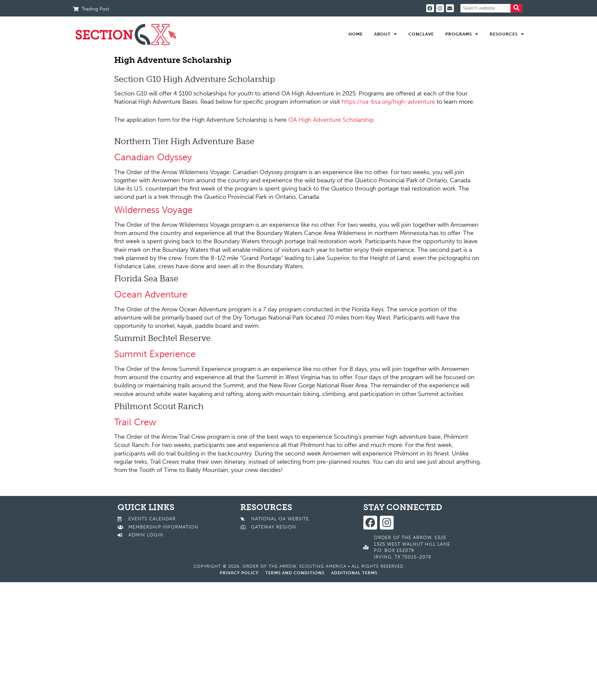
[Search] (516, 8)
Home (356, 34)
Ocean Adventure (151, 294)
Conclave (421, 34)
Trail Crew (135, 422)
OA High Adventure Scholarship (331, 120)
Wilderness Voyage (153, 210)
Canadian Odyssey (153, 157)
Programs (462, 34)
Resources (507, 34)
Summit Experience (155, 354)
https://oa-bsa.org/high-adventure (388, 102)
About (386, 34)
